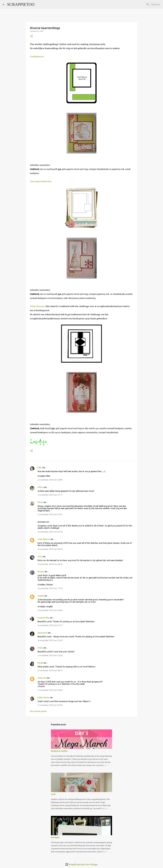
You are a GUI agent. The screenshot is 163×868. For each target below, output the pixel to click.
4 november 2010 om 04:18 (50, 549)
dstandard (42, 633)
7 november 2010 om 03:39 (50, 705)
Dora (40, 556)
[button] (31, 36)
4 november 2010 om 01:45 (50, 532)
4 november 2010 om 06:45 (50, 564)
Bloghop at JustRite (59, 751)
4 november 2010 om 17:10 (50, 588)
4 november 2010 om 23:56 (50, 640)
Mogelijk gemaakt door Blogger (81, 864)
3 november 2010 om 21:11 (50, 495)
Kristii (40, 648)
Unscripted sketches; (41, 181)
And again (55, 837)
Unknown (42, 678)
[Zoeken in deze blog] (148, 4)
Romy (40, 502)
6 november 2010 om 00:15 (50, 670)
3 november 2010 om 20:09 (50, 480)
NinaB (40, 663)
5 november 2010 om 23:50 (50, 655)
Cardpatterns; (37, 56)
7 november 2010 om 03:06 (50, 690)
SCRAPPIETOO (21, 4)
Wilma (40, 487)
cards (53, 794)
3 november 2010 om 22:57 (50, 514)
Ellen (40, 468)
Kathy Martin (44, 697)
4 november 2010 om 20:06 (50, 610)
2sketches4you (38, 306)
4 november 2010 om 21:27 (50, 625)
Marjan (41, 572)
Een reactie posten (38, 711)
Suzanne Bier (43, 618)
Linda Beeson (44, 539)
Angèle (41, 596)
